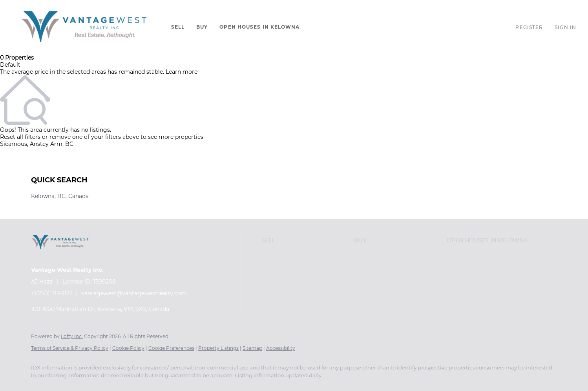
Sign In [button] (565, 27)
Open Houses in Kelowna (259, 27)
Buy (202, 27)
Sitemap (252, 348)
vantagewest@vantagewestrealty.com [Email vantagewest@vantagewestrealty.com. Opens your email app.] (134, 293)
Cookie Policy (128, 348)
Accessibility (281, 348)
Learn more (182, 72)
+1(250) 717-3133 (52, 293)
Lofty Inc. (72, 336)
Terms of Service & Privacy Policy (70, 348)
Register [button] (529, 27)
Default (10, 65)
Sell (178, 27)
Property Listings (218, 348)
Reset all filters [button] (20, 137)
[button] (84, 27)
